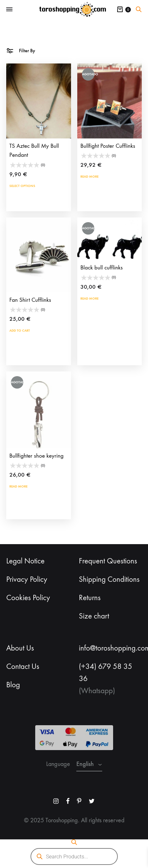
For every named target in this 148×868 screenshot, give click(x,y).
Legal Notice (25, 561)
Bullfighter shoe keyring (36, 456)
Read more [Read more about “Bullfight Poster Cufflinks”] (89, 176)
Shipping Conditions (109, 579)
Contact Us (23, 666)
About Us (20, 648)
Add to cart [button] (20, 330)
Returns (90, 598)
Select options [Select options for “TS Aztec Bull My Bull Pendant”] (22, 186)
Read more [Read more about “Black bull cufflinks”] (89, 298)
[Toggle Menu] (9, 10)
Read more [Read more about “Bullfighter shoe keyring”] (18, 486)
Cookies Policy (28, 598)
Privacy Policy (27, 579)
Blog (13, 685)
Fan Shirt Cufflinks (30, 300)
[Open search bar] (139, 9)
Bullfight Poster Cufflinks (108, 146)
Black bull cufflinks (102, 268)
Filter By (21, 50)
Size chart (94, 616)
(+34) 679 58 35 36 (105, 672)
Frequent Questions (108, 561)
